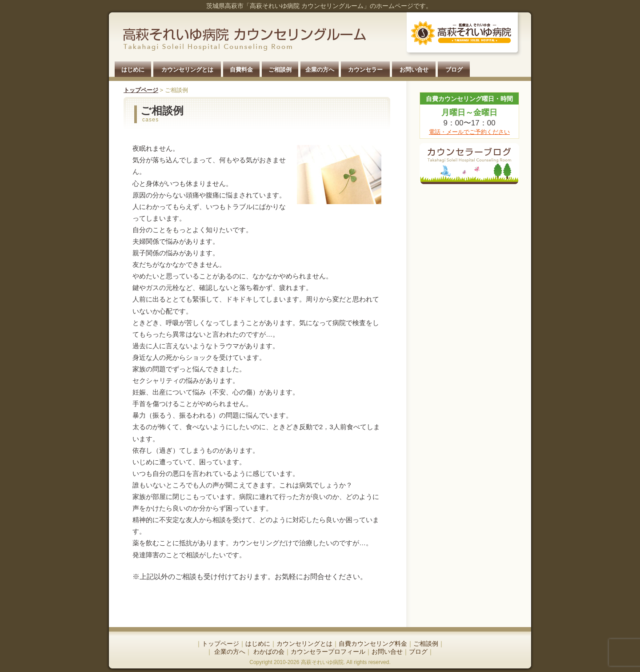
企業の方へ (320, 70)
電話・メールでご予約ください (469, 132)
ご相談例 (280, 70)
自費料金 (241, 70)
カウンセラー (365, 70)
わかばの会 (268, 652)
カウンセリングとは (187, 70)
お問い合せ (414, 70)
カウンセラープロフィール (328, 652)
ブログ (454, 70)
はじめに (133, 70)
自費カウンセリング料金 (373, 644)
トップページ (141, 90)
